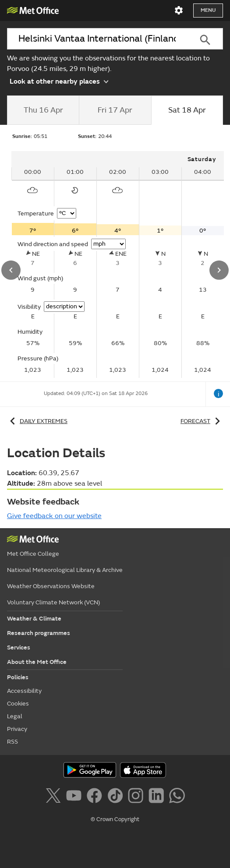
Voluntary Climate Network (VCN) (53, 602)
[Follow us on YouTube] (76, 797)
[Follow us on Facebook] (96, 797)
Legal (15, 716)
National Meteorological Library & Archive (65, 570)
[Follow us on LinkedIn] (158, 797)
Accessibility (24, 691)
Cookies (18, 704)
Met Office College (33, 554)
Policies (18, 677)
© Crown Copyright (115, 819)
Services (19, 647)
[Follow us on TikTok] (117, 797)
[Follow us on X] (55, 797)
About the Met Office (37, 662)
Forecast (202, 421)
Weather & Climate (34, 619)
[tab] (43, 110)
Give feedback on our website (54, 516)
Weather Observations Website (51, 586)
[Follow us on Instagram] (137, 797)
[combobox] (97, 39)
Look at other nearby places (59, 81)
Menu (208, 10)
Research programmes (39, 633)
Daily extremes (37, 421)
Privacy (17, 729)
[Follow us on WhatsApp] (177, 797)
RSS (12, 742)
